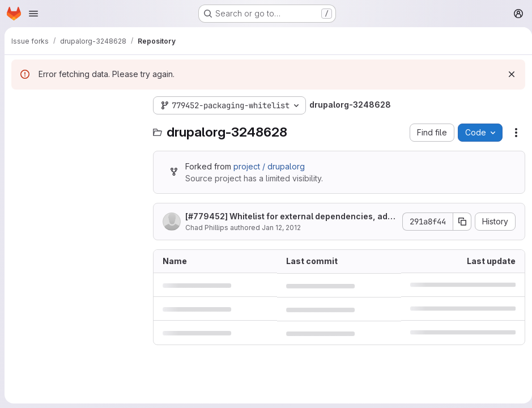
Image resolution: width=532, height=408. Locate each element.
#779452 (207, 216)
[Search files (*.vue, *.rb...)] (76, 128)
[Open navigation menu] (33, 14)
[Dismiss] (507, 74)
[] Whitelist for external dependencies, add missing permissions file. (286, 217)
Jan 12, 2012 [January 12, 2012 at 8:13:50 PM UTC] (281, 228)
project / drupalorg (269, 166)
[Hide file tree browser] (20, 105)
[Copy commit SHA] (458, 222)
